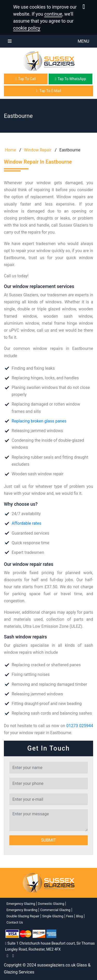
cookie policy (27, 28)
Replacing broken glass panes (39, 421)
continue (53, 14)
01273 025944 (80, 726)
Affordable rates (27, 523)
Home (10, 150)
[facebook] (8, 956)
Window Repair (38, 150)
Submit (48, 840)
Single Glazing (53, 916)
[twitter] (13, 956)
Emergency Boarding (22, 910)
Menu (48, 42)
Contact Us (15, 922)
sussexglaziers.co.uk (56, 965)
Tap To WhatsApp (71, 79)
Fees (70, 916)
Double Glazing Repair (23, 916)
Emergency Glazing (21, 904)
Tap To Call (26, 79)
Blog (79, 916)
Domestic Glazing (51, 904)
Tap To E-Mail (48, 91)
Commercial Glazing (55, 910)
